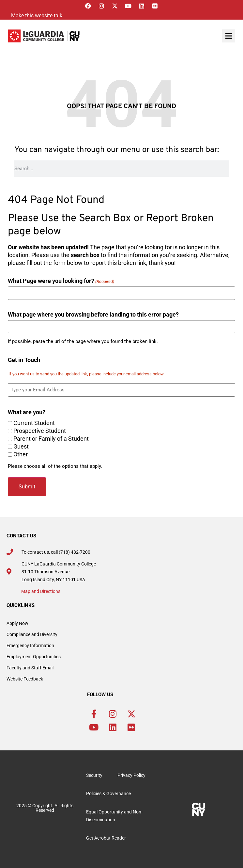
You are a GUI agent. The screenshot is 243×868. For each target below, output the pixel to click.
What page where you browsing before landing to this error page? (93, 314)
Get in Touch (24, 360)
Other (21, 454)
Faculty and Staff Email (30, 668)
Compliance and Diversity (32, 634)
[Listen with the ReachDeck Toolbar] (35, 16)
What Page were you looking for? (61, 281)
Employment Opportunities (34, 657)
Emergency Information (30, 646)
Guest (21, 447)
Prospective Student (40, 431)
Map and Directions (41, 591)
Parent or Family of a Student (51, 439)
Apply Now (17, 623)
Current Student (34, 423)
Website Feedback (25, 679)
